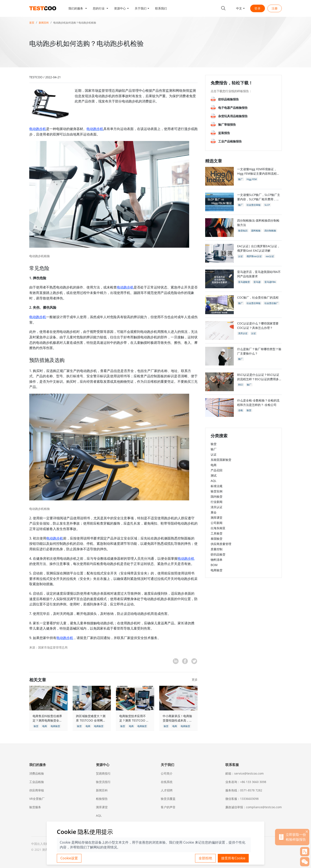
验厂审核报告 (227, 124)
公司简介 (167, 773)
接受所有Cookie (233, 858)
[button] (78, 8)
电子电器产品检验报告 (233, 108)
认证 (214, 454)
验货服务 (35, 807)
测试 (214, 475)
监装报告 (224, 133)
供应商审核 (37, 790)
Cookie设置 (69, 858)
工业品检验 (37, 782)
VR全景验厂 (37, 799)
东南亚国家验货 (221, 460)
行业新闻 (217, 502)
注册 (275, 8)
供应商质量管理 (221, 544)
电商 (214, 465)
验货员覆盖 (168, 799)
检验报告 (102, 799)
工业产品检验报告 (230, 141)
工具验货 (217, 533)
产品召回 (217, 470)
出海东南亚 (218, 528)
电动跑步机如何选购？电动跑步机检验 (75, 23)
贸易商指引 (103, 773)
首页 (32, 23)
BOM (214, 565)
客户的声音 (168, 807)
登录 (258, 8)
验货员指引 (103, 782)
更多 (195, 680)
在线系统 (167, 782)
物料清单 (217, 560)
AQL (213, 481)
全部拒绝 (205, 858)
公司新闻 (217, 523)
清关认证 (217, 507)
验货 (214, 444)
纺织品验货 (218, 554)
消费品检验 (37, 773)
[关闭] (307, 831)
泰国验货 (217, 539)
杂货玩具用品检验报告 (233, 116)
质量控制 (217, 549)
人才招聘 (167, 790)
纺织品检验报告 (229, 99)
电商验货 (217, 570)
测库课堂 (217, 518)
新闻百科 (44, 23)
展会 (214, 512)
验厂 (214, 449)
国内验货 (217, 496)
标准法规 (217, 486)
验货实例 (217, 491)
